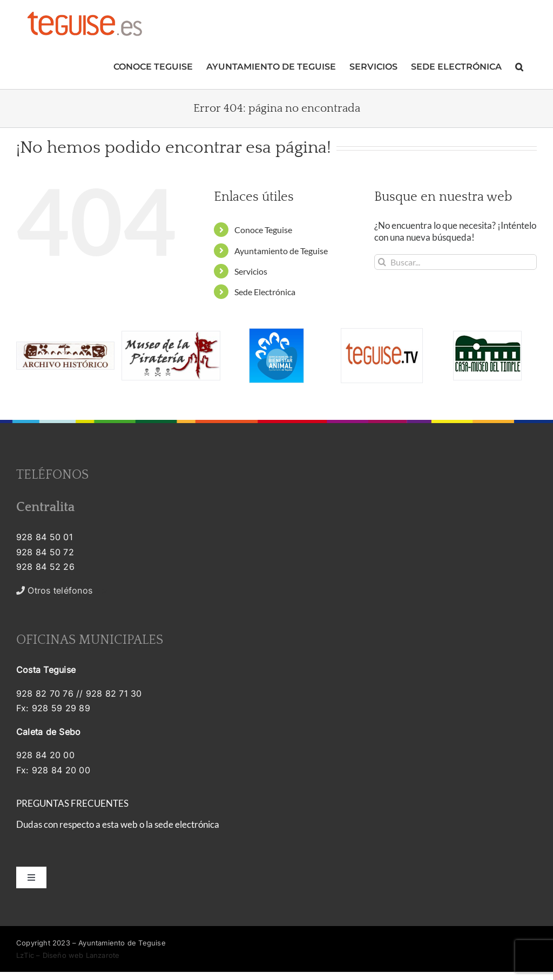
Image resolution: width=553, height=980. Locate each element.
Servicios (251, 271)
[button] (519, 66)
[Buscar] (382, 262)
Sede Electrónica (265, 292)
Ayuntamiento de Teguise (281, 251)
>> (62, 590)
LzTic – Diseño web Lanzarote (68, 955)
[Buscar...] (456, 262)
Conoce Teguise (263, 230)
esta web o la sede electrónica (161, 824)
